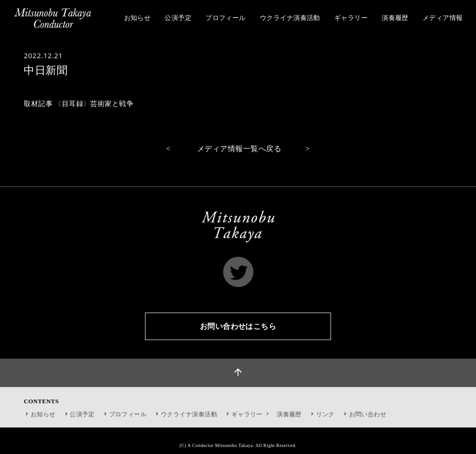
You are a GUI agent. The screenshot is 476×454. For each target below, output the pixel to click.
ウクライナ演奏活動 (189, 414)
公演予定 (82, 414)
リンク (325, 414)
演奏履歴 (289, 414)
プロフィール (128, 414)
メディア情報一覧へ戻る (239, 149)
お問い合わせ (368, 414)
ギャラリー (251, 414)
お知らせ (43, 414)
